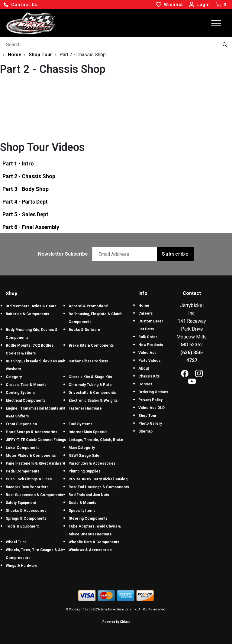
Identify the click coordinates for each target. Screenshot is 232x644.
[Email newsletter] (126, 254)
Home (144, 306)
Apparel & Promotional (88, 306)
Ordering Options (153, 392)
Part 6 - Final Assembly (31, 227)
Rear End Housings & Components (99, 487)
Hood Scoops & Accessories (32, 432)
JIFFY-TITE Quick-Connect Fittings (36, 440)
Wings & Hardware (22, 566)
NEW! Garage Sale (84, 456)
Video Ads (147, 353)
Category (14, 377)
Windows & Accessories (90, 550)
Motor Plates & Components (31, 456)
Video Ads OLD (151, 408)
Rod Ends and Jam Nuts (89, 495)
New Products (151, 345)
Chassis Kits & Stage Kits (90, 377)
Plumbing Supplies (85, 471)
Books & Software (84, 330)
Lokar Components (23, 448)
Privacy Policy (150, 400)
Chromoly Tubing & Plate (90, 385)
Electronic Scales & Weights (93, 400)
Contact (145, 384)
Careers (146, 313)
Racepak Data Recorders (27, 487)
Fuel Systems (81, 424)
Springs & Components (26, 518)
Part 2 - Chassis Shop (29, 176)
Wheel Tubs (16, 542)
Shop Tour (147, 416)
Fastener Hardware (85, 408)
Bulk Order (148, 337)
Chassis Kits (149, 376)
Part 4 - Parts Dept (25, 202)
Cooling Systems (21, 393)
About (144, 368)
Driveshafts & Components (92, 393)
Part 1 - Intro (18, 163)
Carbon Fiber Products (88, 361)
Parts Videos (150, 361)
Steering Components (88, 518)
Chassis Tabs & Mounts (26, 385)
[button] (21, 5)
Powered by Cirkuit (116, 622)
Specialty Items (82, 511)
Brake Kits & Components (91, 345)
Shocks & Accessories (26, 511)
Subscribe (175, 254)
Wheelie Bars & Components (94, 542)
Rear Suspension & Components (34, 495)
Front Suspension (21, 424)
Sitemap (145, 431)
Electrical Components (26, 400)
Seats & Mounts (82, 503)
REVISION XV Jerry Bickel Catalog (98, 479)
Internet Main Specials (88, 432)
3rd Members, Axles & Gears (31, 306)
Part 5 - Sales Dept (25, 214)
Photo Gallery (150, 423)
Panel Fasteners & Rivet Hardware (35, 463)
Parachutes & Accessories (92, 463)
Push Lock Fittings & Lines (29, 479)
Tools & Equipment (22, 526)
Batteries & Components (27, 314)
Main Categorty (82, 448)
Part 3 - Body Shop (26, 189)
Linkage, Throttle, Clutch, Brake (96, 440)
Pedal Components (23, 471)
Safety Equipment (21, 503)
